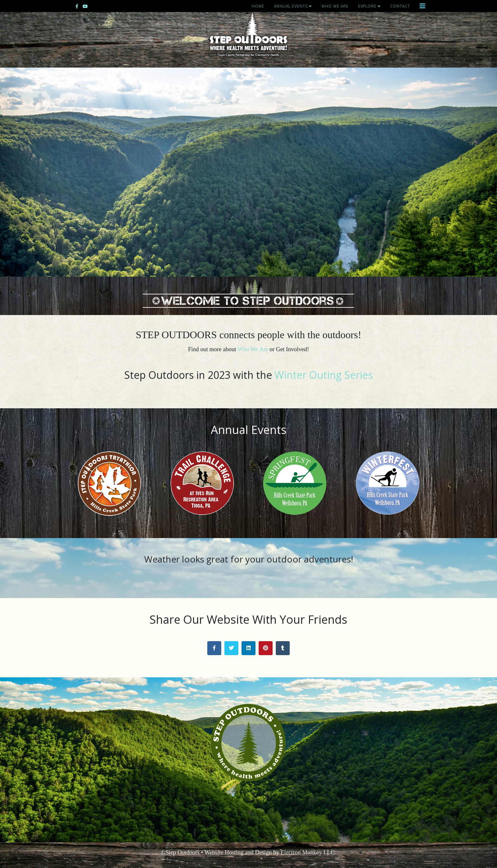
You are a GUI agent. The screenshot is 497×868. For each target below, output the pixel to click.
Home (258, 6)
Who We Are (335, 6)
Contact (400, 6)
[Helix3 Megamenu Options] (423, 6)
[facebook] (77, 6)
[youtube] (85, 6)
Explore (367, 6)
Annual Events (291, 6)
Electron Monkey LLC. (308, 852)
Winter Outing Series (324, 375)
